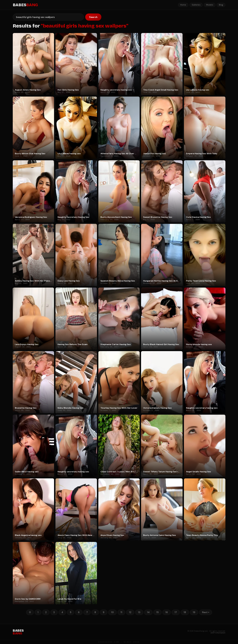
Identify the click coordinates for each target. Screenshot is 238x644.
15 (157, 612)
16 (167, 612)
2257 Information (218, 633)
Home (183, 5)
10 (112, 612)
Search (93, 17)
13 (139, 612)
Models (210, 5)
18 (185, 612)
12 (130, 612)
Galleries (196, 5)
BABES (25, 5)
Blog (221, 5)
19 (194, 612)
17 (176, 612)
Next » (206, 612)
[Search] (48, 17)
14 (148, 612)
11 (121, 612)
